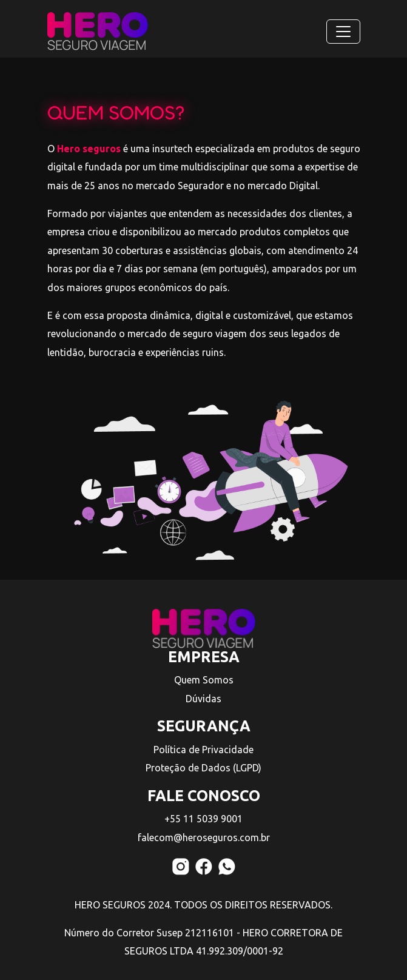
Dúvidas (203, 699)
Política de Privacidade (203, 750)
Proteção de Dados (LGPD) (203, 768)
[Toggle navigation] (343, 32)
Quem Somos (204, 680)
